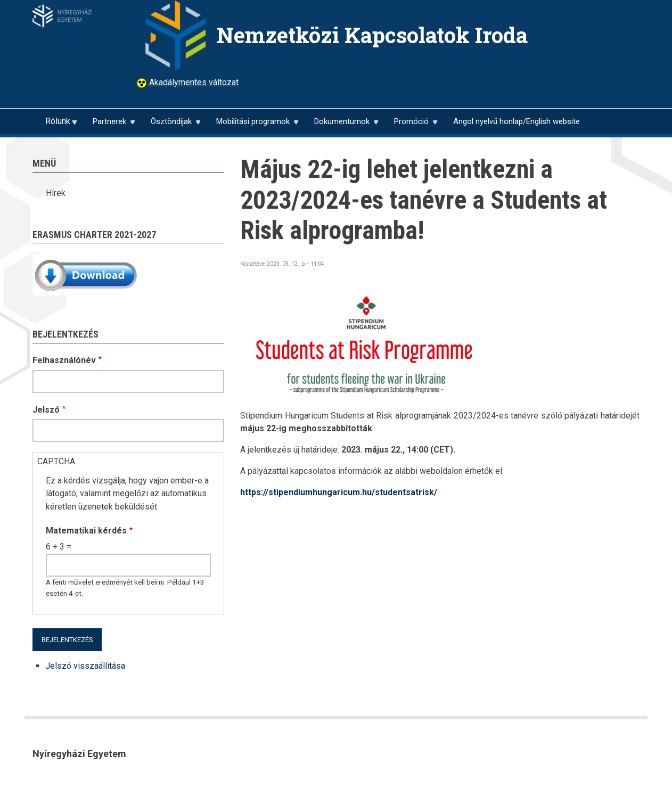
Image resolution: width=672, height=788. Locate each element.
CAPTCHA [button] (56, 461)
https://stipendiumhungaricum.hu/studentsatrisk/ (339, 492)
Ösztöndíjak (171, 125)
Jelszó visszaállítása (85, 666)
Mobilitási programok (253, 125)
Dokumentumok (342, 125)
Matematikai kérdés (86, 531)
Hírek (56, 193)
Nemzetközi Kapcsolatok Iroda (372, 35)
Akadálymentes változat (193, 82)
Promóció (411, 125)
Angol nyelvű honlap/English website (517, 121)
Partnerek (109, 125)
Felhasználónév (64, 360)
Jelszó (46, 410)
